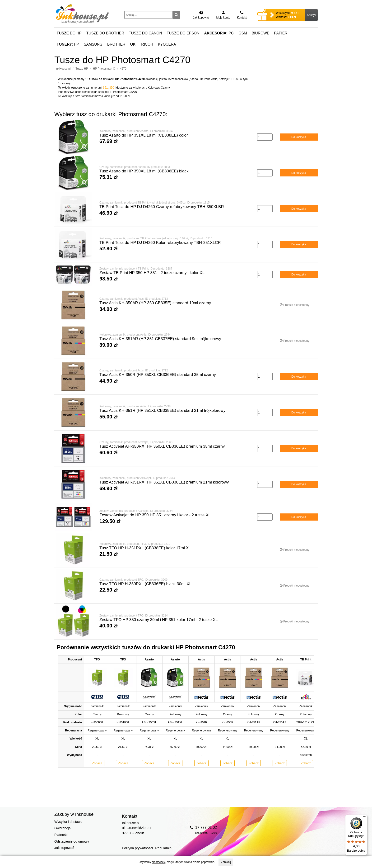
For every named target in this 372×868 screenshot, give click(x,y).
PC (219, 33)
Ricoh (147, 44)
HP (68, 44)
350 (112, 88)
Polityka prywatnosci (137, 848)
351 (105, 88)
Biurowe (261, 33)
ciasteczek (158, 862)
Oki (133, 44)
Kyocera (167, 44)
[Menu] (364, 818)
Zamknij (226, 862)
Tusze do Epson (183, 33)
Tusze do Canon (145, 33)
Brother (116, 44)
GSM (243, 33)
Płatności (61, 835)
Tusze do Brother (105, 33)
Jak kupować (64, 848)
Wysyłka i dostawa (68, 822)
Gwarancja (63, 828)
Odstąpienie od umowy (72, 841)
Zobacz (97, 763)
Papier (281, 33)
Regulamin (163, 848)
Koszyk (312, 15)
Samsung (93, 44)
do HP (69, 33)
